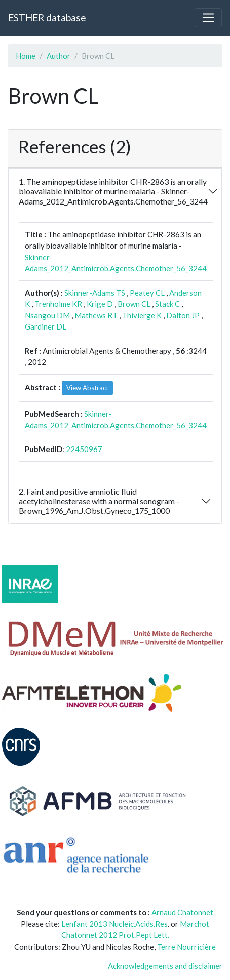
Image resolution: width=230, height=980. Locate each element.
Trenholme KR (58, 304)
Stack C (167, 304)
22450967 (84, 449)
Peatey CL (147, 293)
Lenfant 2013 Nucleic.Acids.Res (114, 924)
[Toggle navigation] (208, 18)
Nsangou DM (47, 315)
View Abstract (87, 388)
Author (59, 56)
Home (26, 56)
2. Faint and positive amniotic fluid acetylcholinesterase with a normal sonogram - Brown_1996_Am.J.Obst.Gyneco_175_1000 (99, 501)
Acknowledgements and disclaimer (165, 966)
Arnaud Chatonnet (182, 912)
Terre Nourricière (186, 947)
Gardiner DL (46, 326)
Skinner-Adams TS (95, 293)
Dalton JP (183, 315)
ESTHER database (47, 17)
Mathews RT (96, 315)
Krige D (100, 304)
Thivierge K (142, 315)
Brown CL (134, 304)
